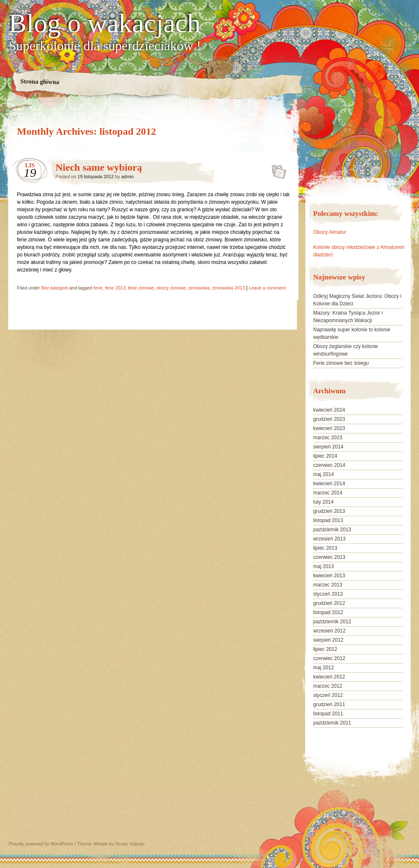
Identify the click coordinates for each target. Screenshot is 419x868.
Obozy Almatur (330, 232)
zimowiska (199, 288)
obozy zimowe (171, 288)
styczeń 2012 (328, 695)
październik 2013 (332, 530)
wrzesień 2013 (329, 539)
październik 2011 (332, 723)
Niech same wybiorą (99, 167)
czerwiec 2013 (329, 557)
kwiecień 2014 (329, 484)
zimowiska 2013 (229, 288)
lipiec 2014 (325, 456)
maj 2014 (323, 474)
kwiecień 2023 (329, 428)
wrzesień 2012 (329, 631)
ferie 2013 (115, 288)
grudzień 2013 (329, 511)
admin (128, 177)
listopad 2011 (328, 714)
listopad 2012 (328, 612)
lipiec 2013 (325, 548)
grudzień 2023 (329, 419)
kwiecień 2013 (329, 576)
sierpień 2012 (328, 640)
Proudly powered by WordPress (41, 844)
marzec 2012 (328, 686)
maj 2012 (323, 668)
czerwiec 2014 (329, 465)
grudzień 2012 (329, 603)
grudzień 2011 (329, 704)
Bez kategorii (55, 288)
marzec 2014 (328, 493)
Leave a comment (267, 288)
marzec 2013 (328, 585)
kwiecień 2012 (329, 677)
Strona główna (40, 82)
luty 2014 (323, 502)
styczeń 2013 (328, 594)
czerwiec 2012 (329, 658)
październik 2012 (332, 622)
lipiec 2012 (325, 649)
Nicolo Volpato (130, 844)
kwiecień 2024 (329, 410)
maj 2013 (323, 566)
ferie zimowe (141, 288)
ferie (98, 288)
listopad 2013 (328, 520)
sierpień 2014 (328, 447)
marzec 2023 (328, 438)
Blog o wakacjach (105, 23)
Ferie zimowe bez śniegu (341, 363)
